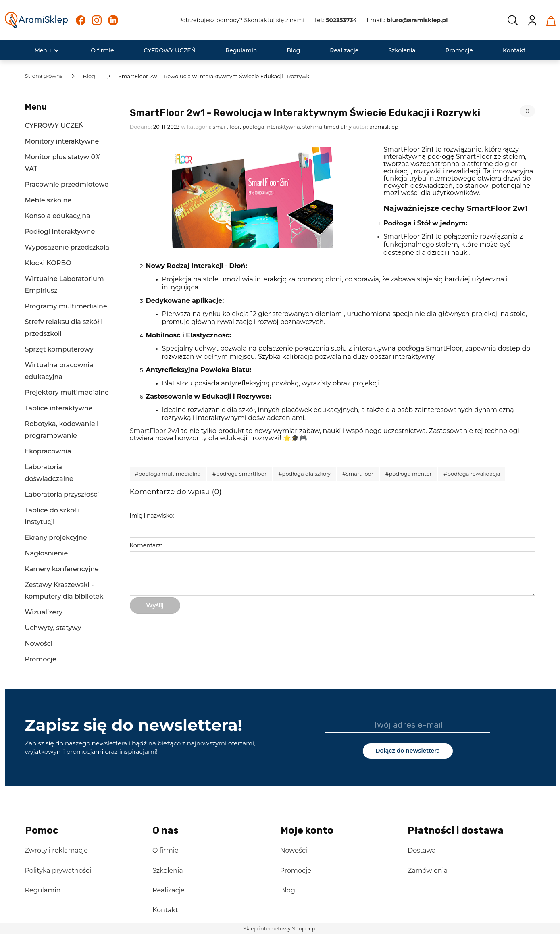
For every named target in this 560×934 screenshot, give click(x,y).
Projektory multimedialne (67, 392)
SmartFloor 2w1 (155, 431)
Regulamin (43, 890)
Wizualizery (44, 612)
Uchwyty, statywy (53, 628)
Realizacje (169, 890)
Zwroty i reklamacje (56, 850)
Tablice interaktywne (59, 408)
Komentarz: (146, 545)
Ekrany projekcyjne (56, 538)
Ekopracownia (48, 451)
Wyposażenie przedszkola (67, 247)
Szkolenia (168, 871)
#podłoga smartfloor (239, 474)
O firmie (166, 850)
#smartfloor (358, 474)
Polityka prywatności (58, 871)
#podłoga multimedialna (168, 474)
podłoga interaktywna (271, 127)
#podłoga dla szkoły (305, 474)
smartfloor (226, 127)
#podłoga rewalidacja (472, 474)
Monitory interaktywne (62, 141)
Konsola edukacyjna (58, 216)
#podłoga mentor (408, 474)
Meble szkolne (48, 200)
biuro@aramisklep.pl (417, 20)
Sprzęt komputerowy (59, 349)
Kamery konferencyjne (62, 569)
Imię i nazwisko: (152, 516)
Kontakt (165, 910)
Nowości (39, 644)
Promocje (41, 659)
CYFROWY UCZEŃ (55, 126)
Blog (288, 890)
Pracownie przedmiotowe (67, 184)
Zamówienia (428, 871)
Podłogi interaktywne (60, 232)
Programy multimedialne (66, 306)
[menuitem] (43, 51)
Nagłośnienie (47, 553)
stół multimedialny (327, 127)
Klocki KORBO (48, 263)
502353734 (341, 20)
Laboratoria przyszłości (62, 494)
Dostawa (422, 850)
